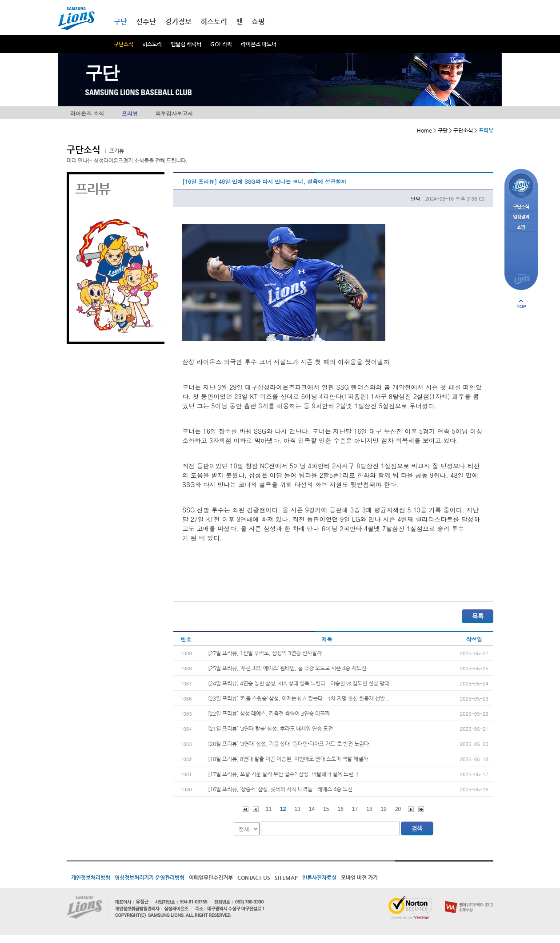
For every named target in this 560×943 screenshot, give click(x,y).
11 (269, 809)
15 (326, 809)
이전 (256, 809)
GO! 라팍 (221, 44)
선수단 (146, 22)
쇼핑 (258, 22)
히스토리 (152, 44)
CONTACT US (254, 878)
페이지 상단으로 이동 (521, 304)
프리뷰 (130, 113)
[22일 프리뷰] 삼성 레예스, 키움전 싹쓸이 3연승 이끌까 (269, 713)
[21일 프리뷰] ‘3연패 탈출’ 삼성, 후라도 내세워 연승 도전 (270, 729)
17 (355, 809)
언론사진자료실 (319, 878)
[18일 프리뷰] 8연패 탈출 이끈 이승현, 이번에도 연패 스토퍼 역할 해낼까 (288, 759)
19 (384, 809)
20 (398, 809)
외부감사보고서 (174, 113)
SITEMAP (286, 878)
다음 (411, 809)
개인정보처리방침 (91, 878)
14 (312, 809)
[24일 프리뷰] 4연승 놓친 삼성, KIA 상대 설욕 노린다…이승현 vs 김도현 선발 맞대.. (300, 683)
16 (341, 809)
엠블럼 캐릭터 (186, 44)
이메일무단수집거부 (211, 878)
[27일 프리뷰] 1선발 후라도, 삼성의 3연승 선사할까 (265, 653)
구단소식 (124, 44)
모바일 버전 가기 (359, 878)
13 (297, 809)
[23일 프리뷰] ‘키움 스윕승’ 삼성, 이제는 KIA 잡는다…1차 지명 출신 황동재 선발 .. (299, 698)
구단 (120, 22)
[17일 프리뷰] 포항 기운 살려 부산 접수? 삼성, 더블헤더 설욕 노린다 (283, 774)
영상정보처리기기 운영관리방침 (150, 878)
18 (369, 809)
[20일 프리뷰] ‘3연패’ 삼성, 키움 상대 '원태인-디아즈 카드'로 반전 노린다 (288, 744)
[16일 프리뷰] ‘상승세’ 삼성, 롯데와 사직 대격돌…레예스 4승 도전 (280, 789)
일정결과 (521, 217)
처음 (246, 809)
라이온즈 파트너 (259, 44)
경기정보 (178, 22)
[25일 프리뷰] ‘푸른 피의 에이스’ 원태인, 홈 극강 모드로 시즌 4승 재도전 (287, 668)
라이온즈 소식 (87, 113)
